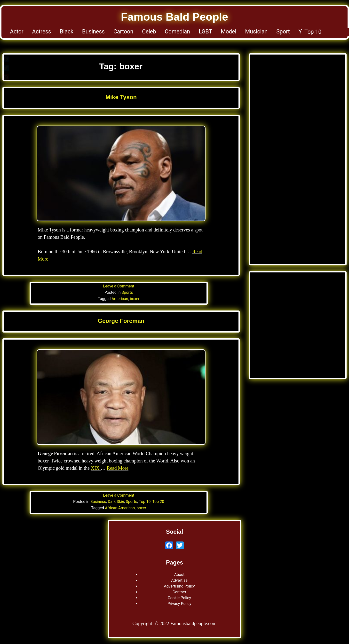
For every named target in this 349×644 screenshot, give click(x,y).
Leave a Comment (119, 286)
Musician (256, 32)
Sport (283, 32)
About (179, 575)
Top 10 (145, 502)
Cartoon (123, 32)
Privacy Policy (179, 604)
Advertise (179, 580)
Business (93, 32)
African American (120, 508)
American (120, 299)
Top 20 (158, 502)
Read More (118, 468)
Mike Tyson (121, 97)
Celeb (149, 32)
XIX (96, 468)
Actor (17, 32)
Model (229, 32)
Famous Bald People (175, 17)
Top (334, 32)
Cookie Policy (179, 598)
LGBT (205, 32)
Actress (42, 32)
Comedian (177, 32)
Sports (127, 292)
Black (67, 32)
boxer (135, 299)
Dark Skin (116, 502)
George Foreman (121, 321)
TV (318, 32)
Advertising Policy (179, 586)
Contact (179, 592)
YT (302, 32)
